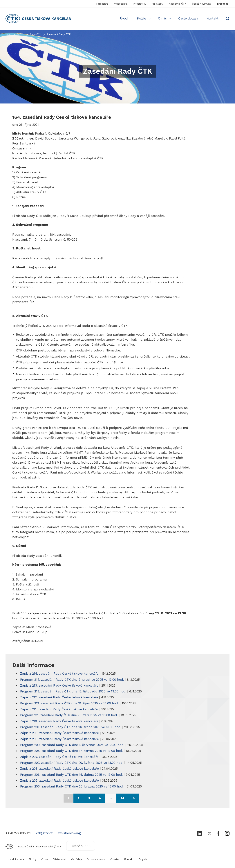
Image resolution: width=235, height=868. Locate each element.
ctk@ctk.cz (44, 833)
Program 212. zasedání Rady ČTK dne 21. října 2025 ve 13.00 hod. (70, 703)
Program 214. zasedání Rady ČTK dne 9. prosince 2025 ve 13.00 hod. (73, 680)
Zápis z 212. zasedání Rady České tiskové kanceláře (60, 697)
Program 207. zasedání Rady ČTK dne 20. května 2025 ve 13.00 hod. (72, 763)
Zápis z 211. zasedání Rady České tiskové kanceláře (59, 709)
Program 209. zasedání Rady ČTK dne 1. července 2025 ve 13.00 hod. (73, 745)
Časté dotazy (188, 18)
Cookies (115, 859)
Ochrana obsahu (96, 859)
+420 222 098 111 (18, 833)
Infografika (139, 4)
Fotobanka (102, 4)
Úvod (124, 18)
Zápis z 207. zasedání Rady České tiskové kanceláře (59, 757)
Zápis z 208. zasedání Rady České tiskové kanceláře (59, 739)
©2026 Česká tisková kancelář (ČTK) (33, 847)
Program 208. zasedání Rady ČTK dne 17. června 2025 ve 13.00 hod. (72, 751)
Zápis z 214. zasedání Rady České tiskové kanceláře (59, 674)
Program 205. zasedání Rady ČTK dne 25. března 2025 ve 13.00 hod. (72, 786)
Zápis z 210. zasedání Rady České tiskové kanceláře (59, 721)
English (143, 859)
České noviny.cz (201, 4)
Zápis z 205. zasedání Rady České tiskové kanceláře (59, 781)
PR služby (157, 4)
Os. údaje (77, 859)
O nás (162, 18)
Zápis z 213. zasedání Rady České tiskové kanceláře (60, 685)
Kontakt (213, 18)
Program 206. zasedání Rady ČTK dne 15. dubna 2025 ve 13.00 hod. (72, 775)
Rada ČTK (36, 34)
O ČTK (21, 34)
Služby (141, 18)
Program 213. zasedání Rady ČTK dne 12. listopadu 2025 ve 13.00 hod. (74, 691)
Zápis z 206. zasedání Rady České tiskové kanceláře (59, 769)
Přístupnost (60, 859)
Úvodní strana (16, 859)
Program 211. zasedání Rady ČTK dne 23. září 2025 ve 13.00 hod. (69, 715)
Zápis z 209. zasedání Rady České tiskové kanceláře (59, 733)
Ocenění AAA (81, 846)
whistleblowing (69, 833)
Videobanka (121, 4)
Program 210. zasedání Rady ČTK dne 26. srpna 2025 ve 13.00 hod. (71, 727)
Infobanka (222, 4)
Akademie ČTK (178, 4)
